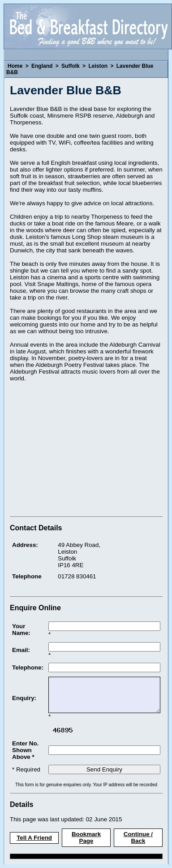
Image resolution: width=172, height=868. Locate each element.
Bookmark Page (86, 837)
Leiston (98, 66)
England (42, 66)
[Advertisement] (85, 450)
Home (15, 66)
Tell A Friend (34, 838)
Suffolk (71, 66)
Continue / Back (138, 837)
